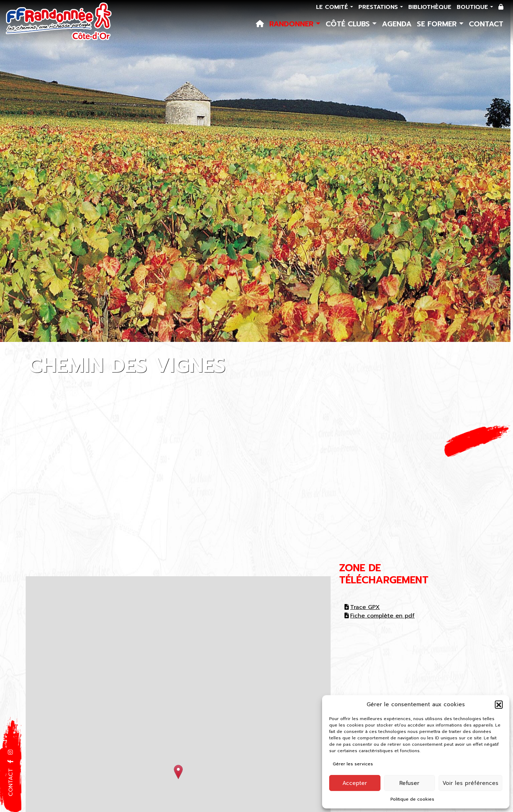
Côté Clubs (349, 24)
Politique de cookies (412, 799)
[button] (499, 704)
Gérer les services (353, 764)
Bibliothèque (430, 7)
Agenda (397, 24)
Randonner (293, 24)
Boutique (473, 7)
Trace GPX (362, 607)
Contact (486, 24)
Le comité (333, 7)
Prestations (379, 7)
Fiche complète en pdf (380, 616)
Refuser (409, 783)
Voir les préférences (470, 783)
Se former (438, 24)
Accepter (355, 783)
